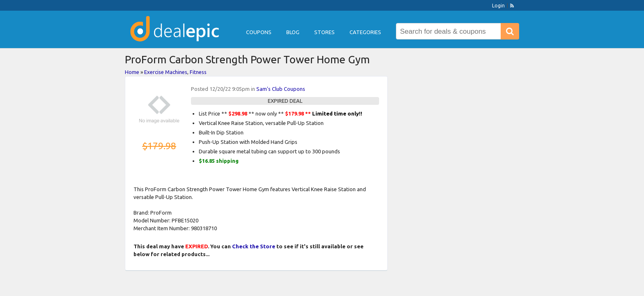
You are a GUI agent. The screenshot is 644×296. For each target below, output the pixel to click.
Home (132, 72)
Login (498, 6)
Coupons (259, 32)
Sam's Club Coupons (281, 89)
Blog (293, 32)
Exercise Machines (166, 72)
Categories (365, 32)
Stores (324, 32)
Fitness (198, 72)
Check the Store (254, 246)
